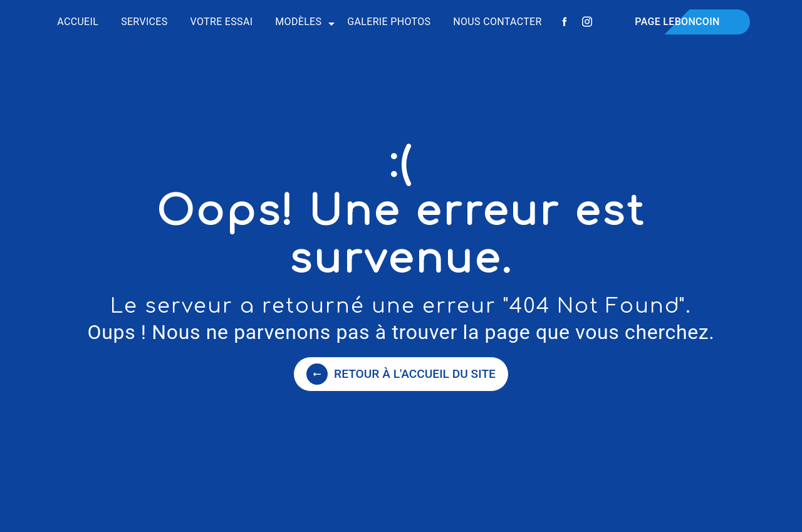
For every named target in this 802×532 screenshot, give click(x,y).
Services (144, 22)
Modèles (298, 22)
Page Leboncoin (677, 22)
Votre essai (222, 22)
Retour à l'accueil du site (401, 374)
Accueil (78, 22)
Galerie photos (389, 22)
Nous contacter (497, 22)
